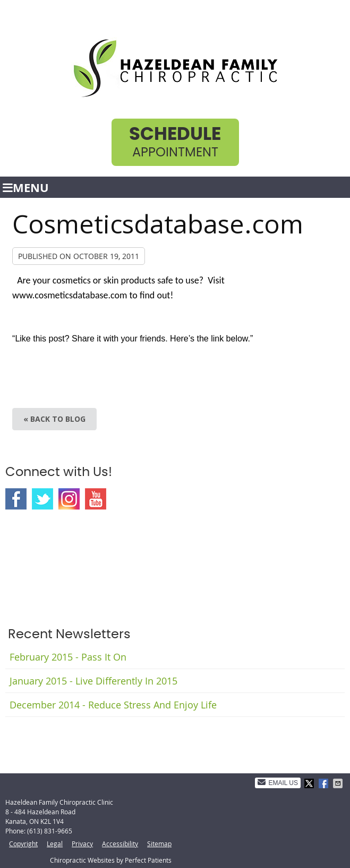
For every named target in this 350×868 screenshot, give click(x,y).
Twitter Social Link (42, 499)
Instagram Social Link (69, 499)
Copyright (23, 844)
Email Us (278, 782)
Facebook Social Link (16, 499)
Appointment (175, 142)
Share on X (310, 783)
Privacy (82, 844)
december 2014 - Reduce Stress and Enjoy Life (113, 705)
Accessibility (120, 844)
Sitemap (159, 844)
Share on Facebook (325, 783)
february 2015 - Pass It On (68, 657)
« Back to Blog (54, 419)
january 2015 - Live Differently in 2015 (93, 681)
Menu (26, 187)
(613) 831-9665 (50, 831)
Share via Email (339, 783)
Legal (55, 844)
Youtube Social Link (96, 499)
